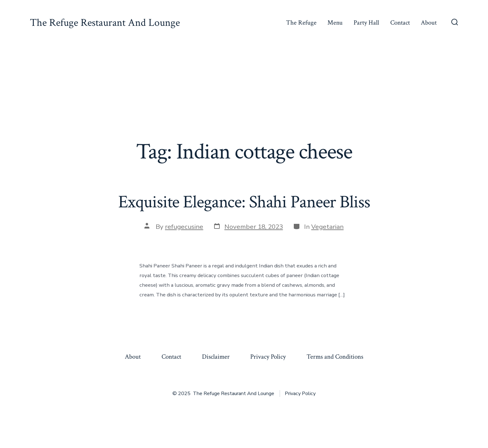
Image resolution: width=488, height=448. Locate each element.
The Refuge (301, 23)
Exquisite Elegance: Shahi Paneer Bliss (244, 202)
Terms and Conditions (335, 357)
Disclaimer (216, 357)
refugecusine (184, 227)
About (429, 23)
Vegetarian (327, 227)
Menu (335, 23)
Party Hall (366, 23)
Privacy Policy (268, 357)
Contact (400, 23)
